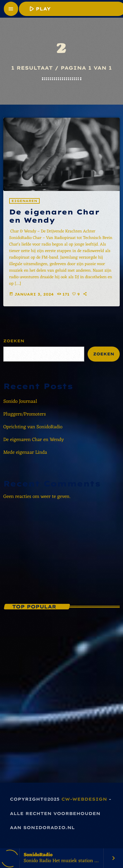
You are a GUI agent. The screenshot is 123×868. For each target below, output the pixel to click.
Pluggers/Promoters (25, 414)
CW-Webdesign (84, 799)
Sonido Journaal (20, 402)
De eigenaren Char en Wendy (54, 216)
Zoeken (14, 341)
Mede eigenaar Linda (25, 453)
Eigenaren (24, 201)
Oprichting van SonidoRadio (33, 427)
